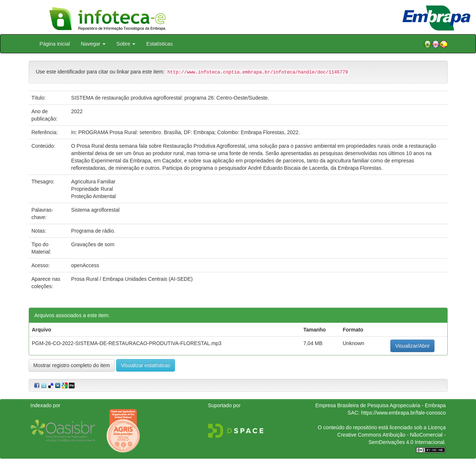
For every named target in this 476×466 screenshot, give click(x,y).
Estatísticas (160, 44)
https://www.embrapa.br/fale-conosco (403, 413)
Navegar (93, 44)
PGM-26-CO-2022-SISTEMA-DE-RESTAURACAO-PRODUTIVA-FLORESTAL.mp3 (127, 343)
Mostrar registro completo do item (72, 365)
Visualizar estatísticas (146, 365)
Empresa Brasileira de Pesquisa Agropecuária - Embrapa (381, 405)
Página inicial (55, 44)
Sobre (126, 44)
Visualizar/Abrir (412, 346)
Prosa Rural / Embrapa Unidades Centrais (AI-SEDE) (132, 279)
